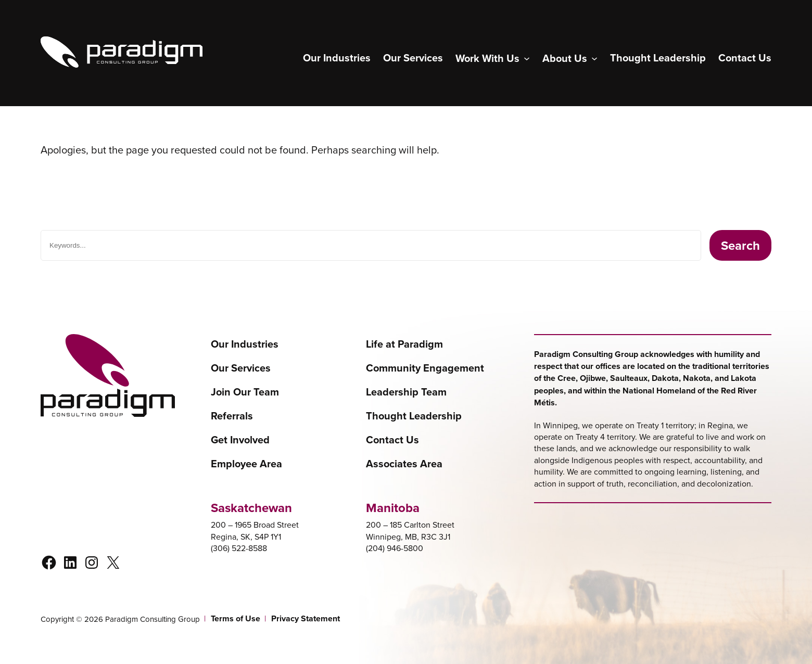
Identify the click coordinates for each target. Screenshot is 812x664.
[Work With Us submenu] (493, 58)
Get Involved (240, 440)
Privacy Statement (306, 619)
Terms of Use (236, 619)
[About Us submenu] (570, 58)
